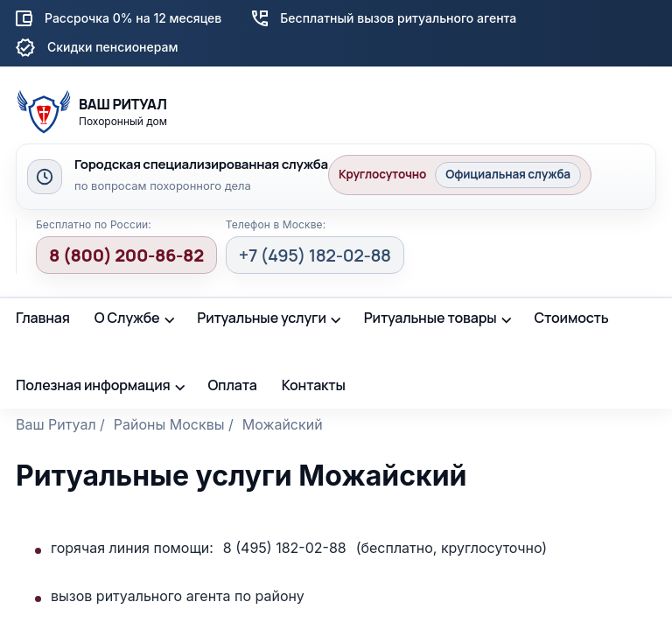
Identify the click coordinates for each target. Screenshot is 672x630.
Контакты (314, 385)
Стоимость (571, 318)
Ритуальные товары (430, 318)
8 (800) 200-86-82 (126, 255)
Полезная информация (93, 385)
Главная (43, 318)
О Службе (127, 318)
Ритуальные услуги (262, 318)
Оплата (232, 385)
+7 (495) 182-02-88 (315, 255)
